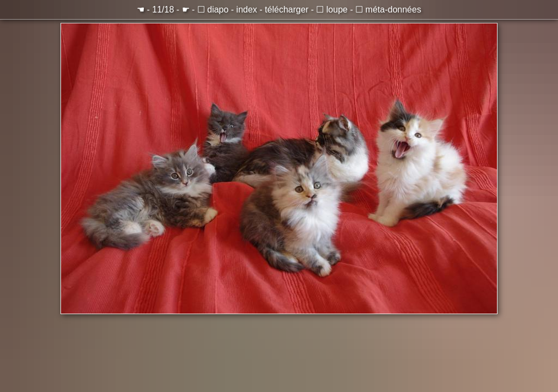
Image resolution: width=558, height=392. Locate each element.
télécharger (287, 10)
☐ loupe (332, 10)
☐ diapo (213, 10)
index (247, 10)
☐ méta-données (388, 10)
